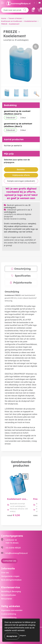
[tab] (21, 269)
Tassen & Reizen (15, 18)
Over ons (5, 573)
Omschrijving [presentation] (22, 269)
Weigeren (23, 636)
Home (4, 18)
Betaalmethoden (9, 595)
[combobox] (15, 10)
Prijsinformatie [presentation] (23, 283)
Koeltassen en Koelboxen (12, 21)
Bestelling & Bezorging (11, 591)
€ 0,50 (13, 515)
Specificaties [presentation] (23, 276)
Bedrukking (10, 105)
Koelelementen (31, 21)
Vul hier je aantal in (13, 146)
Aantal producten (14, 139)
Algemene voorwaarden (12, 610)
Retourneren (7, 599)
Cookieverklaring (9, 614)
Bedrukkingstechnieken (11, 580)
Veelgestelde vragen (10, 576)
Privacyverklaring (9, 618)
